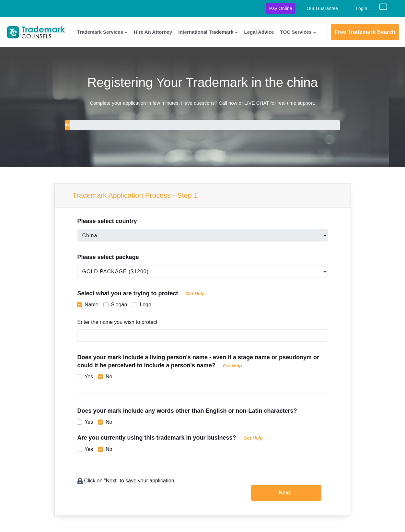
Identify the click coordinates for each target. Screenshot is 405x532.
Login (362, 9)
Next (285, 493)
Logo (145, 305)
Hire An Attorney (153, 32)
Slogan (119, 305)
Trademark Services (100, 32)
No (109, 377)
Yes (89, 377)
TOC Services (296, 32)
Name (92, 305)
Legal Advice (259, 32)
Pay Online (281, 8)
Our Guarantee (322, 9)
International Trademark (206, 32)
